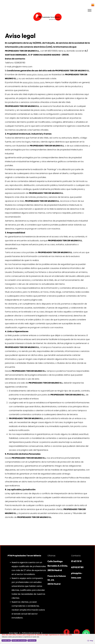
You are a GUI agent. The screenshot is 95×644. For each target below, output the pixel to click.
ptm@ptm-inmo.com (22, 67)
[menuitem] (14, 633)
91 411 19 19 (76, 561)
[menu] (90, 10)
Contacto (76, 556)
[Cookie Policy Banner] (47, 639)
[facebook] (67, 632)
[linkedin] (77, 632)
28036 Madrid (54, 584)
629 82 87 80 (77, 567)
